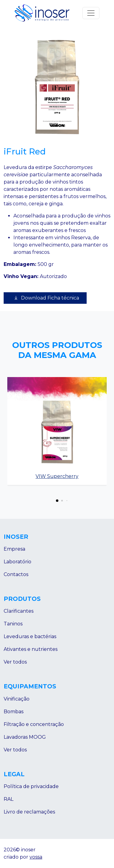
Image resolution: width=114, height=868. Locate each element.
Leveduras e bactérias (30, 636)
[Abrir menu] (91, 13)
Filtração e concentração (34, 724)
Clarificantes (19, 611)
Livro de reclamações (29, 812)
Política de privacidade (31, 786)
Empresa (14, 549)
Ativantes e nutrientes (31, 649)
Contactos (16, 574)
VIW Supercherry (57, 476)
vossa (36, 857)
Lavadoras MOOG (25, 737)
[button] (57, 501)
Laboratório (17, 562)
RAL (9, 799)
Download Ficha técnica (45, 298)
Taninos (13, 624)
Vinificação (17, 699)
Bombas (14, 712)
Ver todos (15, 662)
